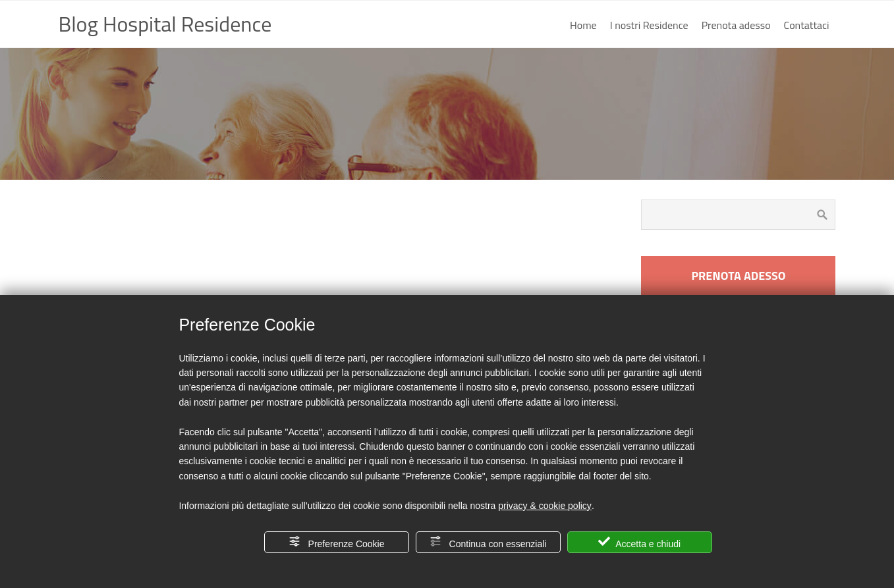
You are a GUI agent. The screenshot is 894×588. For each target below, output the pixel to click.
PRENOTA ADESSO (738, 276)
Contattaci (807, 25)
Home (583, 25)
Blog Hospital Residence (165, 24)
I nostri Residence (649, 25)
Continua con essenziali (488, 542)
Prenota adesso (736, 25)
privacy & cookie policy (545, 506)
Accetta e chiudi (639, 542)
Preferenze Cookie (337, 542)
